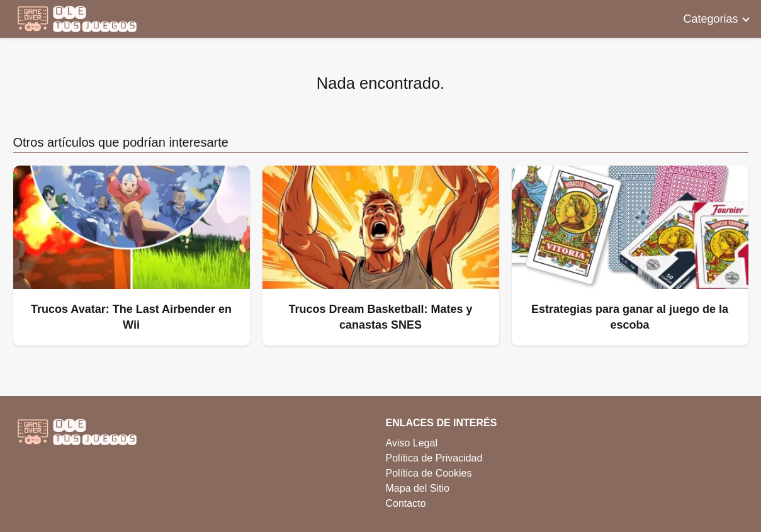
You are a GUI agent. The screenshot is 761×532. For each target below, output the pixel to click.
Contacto (406, 503)
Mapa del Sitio (418, 488)
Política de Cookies (429, 473)
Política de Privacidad (434, 458)
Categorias (710, 19)
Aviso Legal (412, 443)
